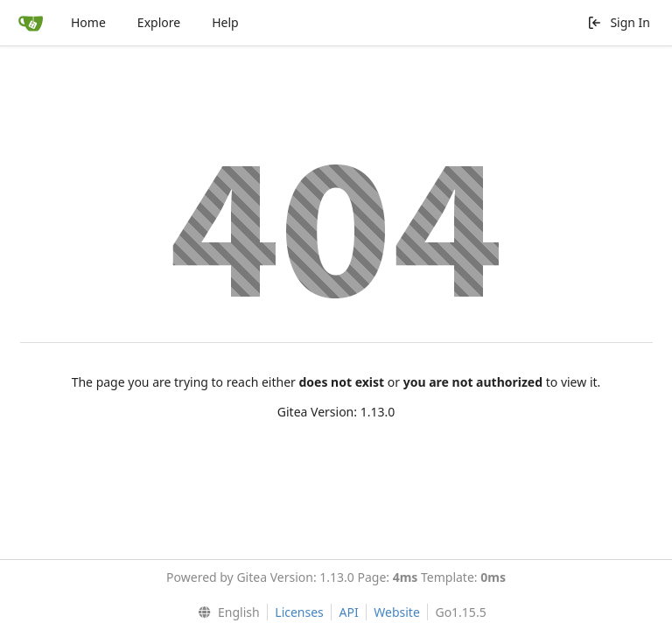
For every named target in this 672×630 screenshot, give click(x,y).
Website (397, 612)
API (348, 612)
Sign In (619, 22)
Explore (159, 22)
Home (88, 22)
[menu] (224, 612)
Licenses (299, 612)
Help (225, 22)
